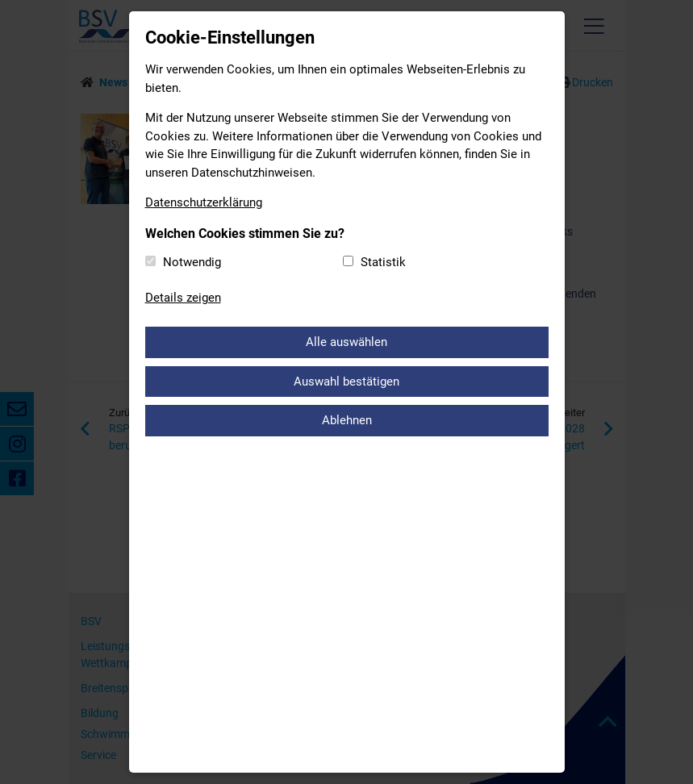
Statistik (383, 262)
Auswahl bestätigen (346, 382)
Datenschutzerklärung (204, 202)
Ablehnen (347, 420)
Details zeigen (183, 298)
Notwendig (192, 262)
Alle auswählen (346, 342)
